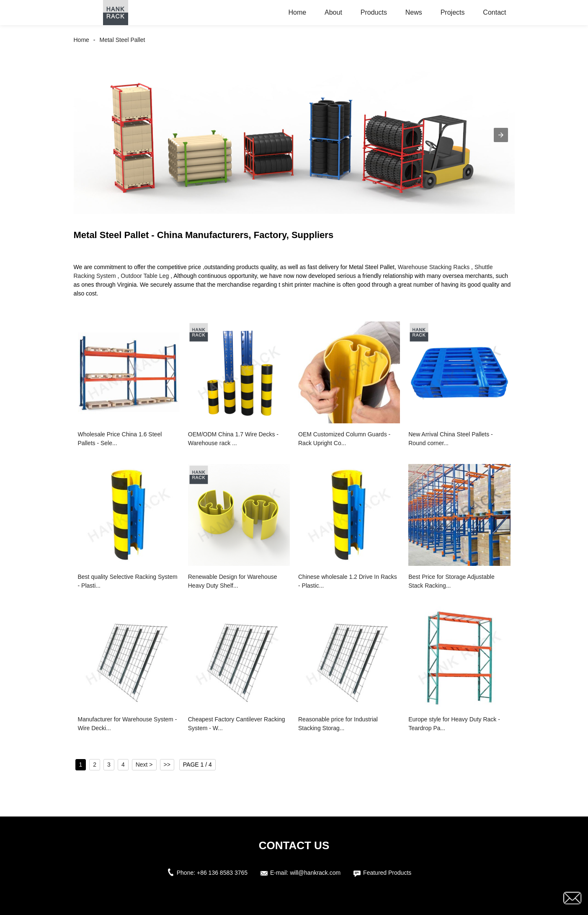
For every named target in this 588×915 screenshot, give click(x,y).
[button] (501, 135)
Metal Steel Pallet (122, 40)
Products (374, 12)
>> (167, 765)
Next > (144, 765)
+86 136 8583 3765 (222, 873)
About (333, 12)
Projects (453, 12)
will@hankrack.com (315, 873)
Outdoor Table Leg (145, 276)
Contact (494, 12)
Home (297, 12)
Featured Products (387, 873)
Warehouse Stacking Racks (434, 267)
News (414, 12)
